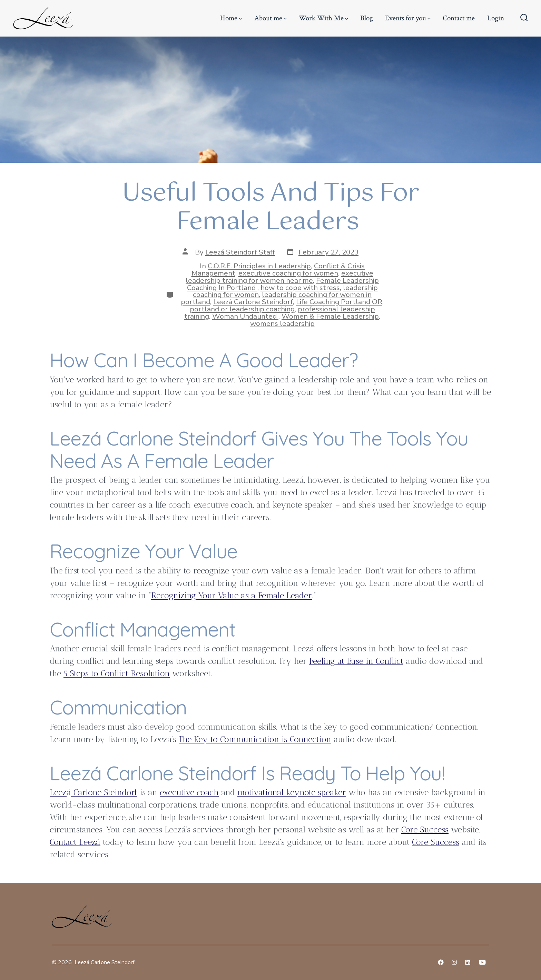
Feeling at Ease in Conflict (356, 661)
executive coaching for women (288, 273)
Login (496, 18)
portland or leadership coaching (242, 309)
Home (231, 18)
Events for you (408, 18)
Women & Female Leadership (330, 316)
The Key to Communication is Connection (255, 739)
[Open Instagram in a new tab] (454, 962)
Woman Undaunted (245, 316)
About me (270, 18)
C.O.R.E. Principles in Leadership (259, 266)
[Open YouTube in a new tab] (482, 962)
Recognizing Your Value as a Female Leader (232, 595)
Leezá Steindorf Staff (240, 252)
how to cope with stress (300, 288)
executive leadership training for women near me (279, 277)
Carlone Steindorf (104, 792)
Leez (58, 792)
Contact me (459, 18)
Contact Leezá (75, 842)
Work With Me (323, 18)
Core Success (425, 829)
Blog (367, 18)
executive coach (189, 792)
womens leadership (282, 323)
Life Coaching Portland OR (339, 302)
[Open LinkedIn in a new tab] (468, 962)
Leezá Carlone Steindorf (253, 302)
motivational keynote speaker (292, 792)
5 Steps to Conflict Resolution (117, 673)
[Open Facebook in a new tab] (441, 962)
